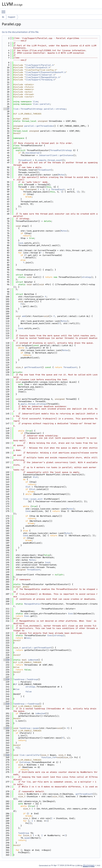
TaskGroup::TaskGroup (26, 679)
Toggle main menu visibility (4, 10)
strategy (87, 277)
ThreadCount (25, 160)
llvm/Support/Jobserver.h (40, 75)
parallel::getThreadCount (37, 648)
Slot (35, 477)
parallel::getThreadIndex (39, 126)
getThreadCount (33, 367)
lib (3, 17)
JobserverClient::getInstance (56, 155)
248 (6, 704)
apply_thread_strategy (33, 404)
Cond (21, 243)
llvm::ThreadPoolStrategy (28, 109)
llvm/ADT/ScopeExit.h (38, 67)
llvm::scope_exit (33, 499)
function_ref (49, 757)
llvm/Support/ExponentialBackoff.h (46, 72)
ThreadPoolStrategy (61, 150)
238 (6, 679)
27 (6, 109)
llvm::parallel (41, 104)
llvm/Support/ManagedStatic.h (43, 77)
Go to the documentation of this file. (20, 32)
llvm (35, 102)
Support (12, 17)
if (16, 684)
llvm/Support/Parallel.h (40, 65)
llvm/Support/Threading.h (40, 80)
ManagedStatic (32, 604)
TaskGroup (24, 833)
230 (6, 660)
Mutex (62, 175)
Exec (71, 614)
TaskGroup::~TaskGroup (26, 704)
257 (6, 728)
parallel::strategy (55, 109)
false (29, 692)
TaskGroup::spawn (29, 728)
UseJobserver (33, 153)
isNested (33, 660)
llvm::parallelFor (30, 755)
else (17, 689)
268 (6, 755)
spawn (27, 838)
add (24, 316)
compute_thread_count (50, 160)
